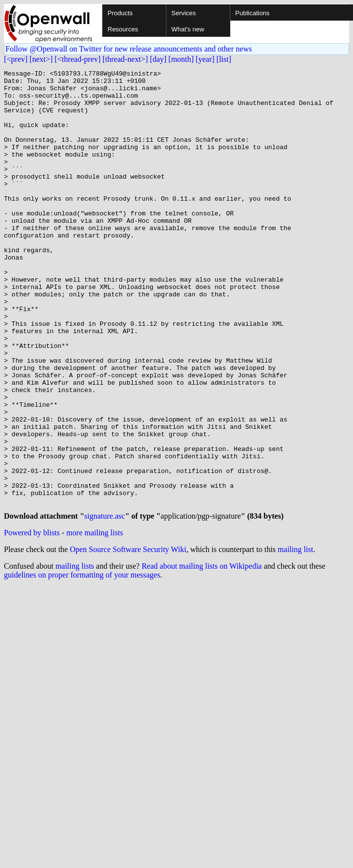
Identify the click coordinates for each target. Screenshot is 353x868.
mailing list (296, 638)
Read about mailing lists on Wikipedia (202, 654)
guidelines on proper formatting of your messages (82, 663)
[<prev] (16, 59)
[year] (205, 59)
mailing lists (75, 654)
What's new (188, 29)
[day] (158, 59)
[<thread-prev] (77, 59)
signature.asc (105, 604)
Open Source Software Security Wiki (128, 638)
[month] (181, 59)
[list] (224, 59)
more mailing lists (95, 621)
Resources (123, 29)
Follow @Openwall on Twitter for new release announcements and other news (129, 49)
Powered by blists (32, 621)
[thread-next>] (125, 59)
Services (184, 13)
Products (120, 13)
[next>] (41, 59)
